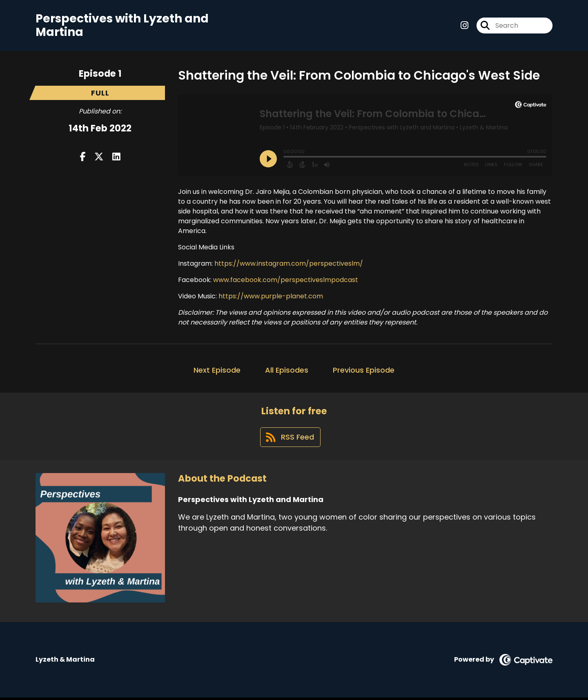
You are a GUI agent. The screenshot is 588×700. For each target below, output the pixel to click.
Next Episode (217, 371)
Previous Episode (364, 371)
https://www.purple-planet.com (270, 297)
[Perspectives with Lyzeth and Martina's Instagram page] (464, 26)
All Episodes (287, 371)
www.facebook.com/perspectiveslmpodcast (286, 281)
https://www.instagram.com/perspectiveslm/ (289, 264)
